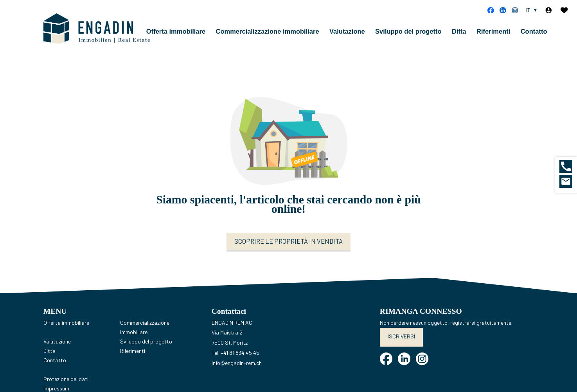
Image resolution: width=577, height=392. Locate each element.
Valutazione (375, 36)
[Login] (549, 10)
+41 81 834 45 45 (240, 362)
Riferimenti (521, 36)
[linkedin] (503, 10)
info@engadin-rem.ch (237, 373)
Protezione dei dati (66, 389)
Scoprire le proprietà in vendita (288, 252)
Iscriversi (401, 346)
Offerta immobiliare (203, 36)
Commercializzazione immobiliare (295, 36)
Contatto (561, 36)
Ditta (486, 36)
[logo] (106, 34)
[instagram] (515, 10)
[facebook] (491, 10)
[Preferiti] (564, 10)
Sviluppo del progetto (436, 36)
